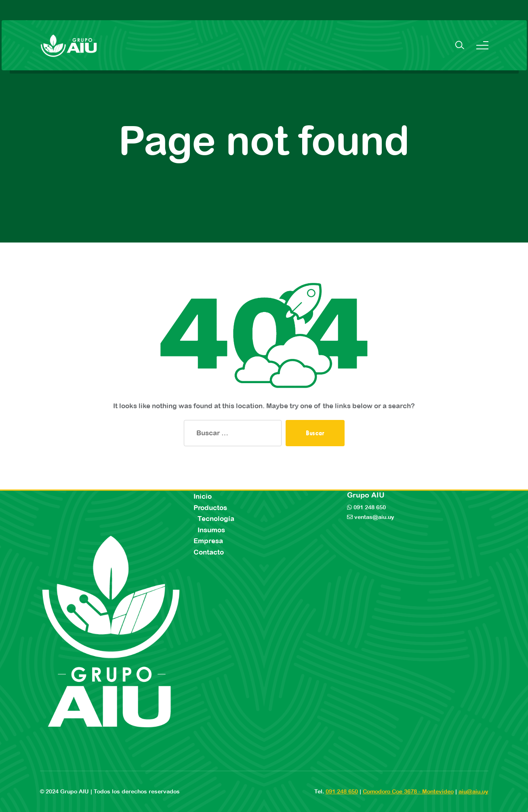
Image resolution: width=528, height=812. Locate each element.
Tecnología (216, 519)
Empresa (208, 541)
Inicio (203, 496)
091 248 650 (369, 507)
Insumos (211, 530)
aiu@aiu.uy (473, 791)
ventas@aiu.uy (373, 517)
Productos (210, 508)
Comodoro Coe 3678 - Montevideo (408, 791)
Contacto (209, 552)
